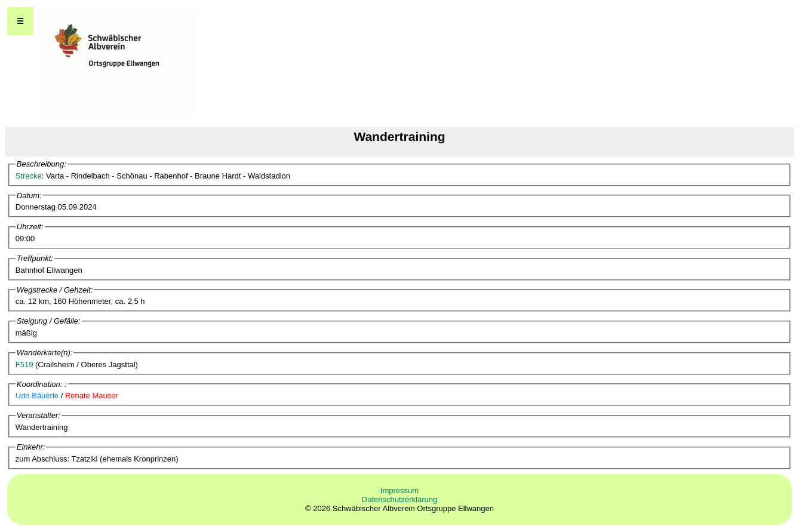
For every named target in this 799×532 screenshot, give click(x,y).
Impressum (399, 491)
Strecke (29, 176)
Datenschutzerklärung (399, 499)
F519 (24, 365)
